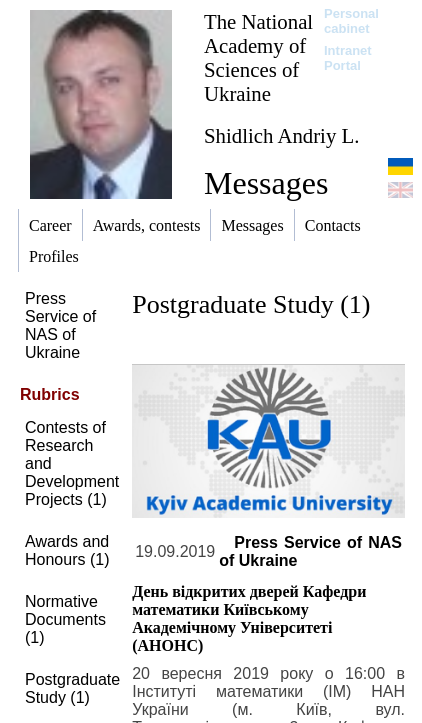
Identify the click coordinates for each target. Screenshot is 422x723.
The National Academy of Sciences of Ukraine (258, 57)
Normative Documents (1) (65, 619)
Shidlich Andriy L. (281, 135)
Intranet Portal (348, 58)
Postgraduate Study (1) (72, 688)
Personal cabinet (351, 21)
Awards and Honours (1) (67, 550)
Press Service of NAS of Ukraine (60, 325)
